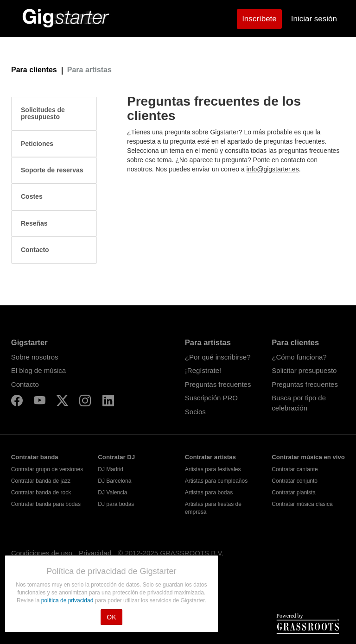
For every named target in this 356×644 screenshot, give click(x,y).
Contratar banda (35, 457)
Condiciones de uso (42, 553)
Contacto (25, 384)
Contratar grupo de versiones (47, 469)
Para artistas (89, 70)
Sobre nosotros (35, 357)
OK (111, 617)
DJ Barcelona (114, 481)
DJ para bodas (116, 504)
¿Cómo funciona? (299, 357)
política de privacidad (68, 600)
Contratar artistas (210, 457)
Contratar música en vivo (308, 457)
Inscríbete (259, 19)
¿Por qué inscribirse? (218, 357)
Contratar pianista (294, 492)
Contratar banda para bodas (46, 504)
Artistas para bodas (209, 492)
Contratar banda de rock (41, 492)
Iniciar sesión (314, 19)
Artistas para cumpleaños (216, 481)
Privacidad (95, 553)
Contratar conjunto (295, 481)
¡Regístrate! (203, 370)
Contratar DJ (116, 457)
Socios (195, 412)
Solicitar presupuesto (304, 370)
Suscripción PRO (211, 398)
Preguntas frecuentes (218, 384)
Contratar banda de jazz (41, 481)
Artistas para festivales (213, 469)
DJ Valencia (112, 492)
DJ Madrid (111, 469)
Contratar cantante (295, 469)
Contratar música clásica (302, 504)
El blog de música (38, 370)
